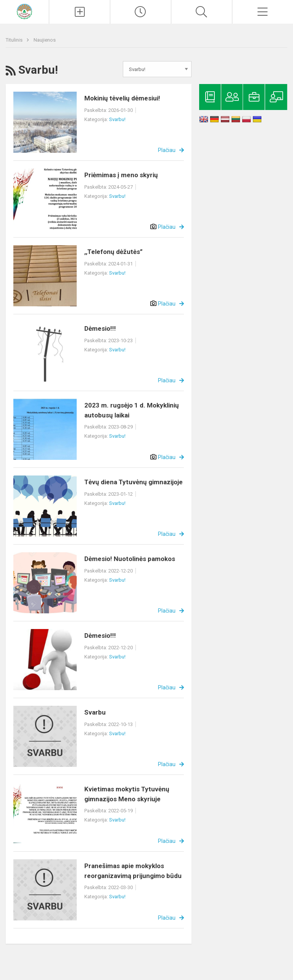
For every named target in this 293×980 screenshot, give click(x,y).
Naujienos (45, 40)
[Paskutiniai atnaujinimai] (141, 12)
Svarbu (95, 712)
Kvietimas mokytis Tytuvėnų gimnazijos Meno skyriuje (127, 794)
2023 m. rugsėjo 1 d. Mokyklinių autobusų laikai (132, 410)
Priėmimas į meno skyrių (121, 175)
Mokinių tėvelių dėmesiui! (122, 98)
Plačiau (167, 150)
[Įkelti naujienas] (80, 12)
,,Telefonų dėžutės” (113, 252)
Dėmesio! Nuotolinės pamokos (130, 559)
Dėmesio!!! (100, 328)
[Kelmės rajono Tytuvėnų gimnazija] (24, 11)
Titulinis (15, 40)
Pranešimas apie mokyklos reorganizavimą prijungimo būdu (133, 871)
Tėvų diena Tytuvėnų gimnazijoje (134, 482)
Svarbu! (117, 119)
